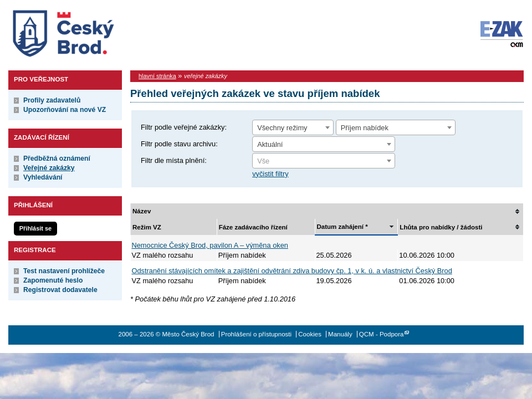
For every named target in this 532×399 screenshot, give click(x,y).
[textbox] (324, 161)
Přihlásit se (35, 228)
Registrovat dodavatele (60, 290)
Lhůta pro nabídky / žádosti (441, 227)
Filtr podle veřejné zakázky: (184, 127)
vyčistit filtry (270, 174)
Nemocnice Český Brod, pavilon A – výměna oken (210, 245)
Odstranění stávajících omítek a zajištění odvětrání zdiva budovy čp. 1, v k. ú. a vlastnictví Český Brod (292, 271)
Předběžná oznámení (57, 158)
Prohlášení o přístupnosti (256, 334)
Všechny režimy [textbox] (282, 128)
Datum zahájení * (342, 227)
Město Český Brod (98, 31)
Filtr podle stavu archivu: (179, 144)
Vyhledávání (43, 177)
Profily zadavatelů (52, 100)
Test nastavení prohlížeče (64, 271)
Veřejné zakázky (49, 168)
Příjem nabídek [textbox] (365, 128)
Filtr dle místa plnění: (174, 160)
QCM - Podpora (382, 334)
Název (142, 211)
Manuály (340, 334)
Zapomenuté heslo (53, 280)
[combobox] (293, 127)
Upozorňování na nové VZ (65, 110)
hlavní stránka (157, 76)
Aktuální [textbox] (270, 144)
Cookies (310, 334)
